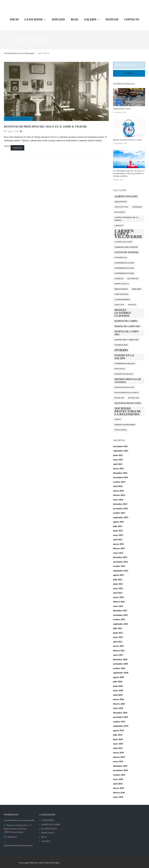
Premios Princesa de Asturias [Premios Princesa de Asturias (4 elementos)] (128, 381)
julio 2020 (118, 682)
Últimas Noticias (21, 119)
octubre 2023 (119, 513)
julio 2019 (118, 735)
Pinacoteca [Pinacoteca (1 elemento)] (120, 369)
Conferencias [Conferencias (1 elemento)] (121, 258)
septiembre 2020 (121, 673)
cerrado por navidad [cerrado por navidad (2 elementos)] (126, 247)
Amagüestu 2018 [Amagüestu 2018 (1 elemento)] (121, 207)
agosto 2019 (119, 730)
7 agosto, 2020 (12, 131)
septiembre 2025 (121, 451)
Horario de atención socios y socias (127, 140)
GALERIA (46, 841)
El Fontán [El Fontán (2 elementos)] (133, 278)
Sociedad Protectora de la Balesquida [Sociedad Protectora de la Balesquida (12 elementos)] (128, 411)
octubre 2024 (119, 482)
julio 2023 (118, 526)
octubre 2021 (119, 619)
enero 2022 (118, 606)
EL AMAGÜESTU (49, 829)
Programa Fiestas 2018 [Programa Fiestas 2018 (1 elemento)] (124, 387)
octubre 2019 (119, 722)
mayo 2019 (118, 744)
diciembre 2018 (120, 766)
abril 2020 (118, 695)
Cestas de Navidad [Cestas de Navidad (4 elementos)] (126, 252)
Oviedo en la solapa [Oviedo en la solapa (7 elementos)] (124, 357)
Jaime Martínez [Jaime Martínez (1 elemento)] (121, 294)
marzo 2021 (119, 646)
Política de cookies (36, 863)
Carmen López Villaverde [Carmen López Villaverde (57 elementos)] (128, 234)
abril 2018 (118, 784)
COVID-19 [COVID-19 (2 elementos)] (119, 278)
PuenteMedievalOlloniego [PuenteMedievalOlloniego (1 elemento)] (127, 393)
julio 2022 (118, 580)
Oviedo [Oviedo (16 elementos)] (121, 350)
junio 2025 (118, 455)
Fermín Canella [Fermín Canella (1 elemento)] (122, 284)
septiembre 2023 (121, 517)
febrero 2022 (119, 602)
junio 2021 (118, 633)
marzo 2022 (119, 597)
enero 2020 (118, 708)
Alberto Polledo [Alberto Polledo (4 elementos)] (126, 196)
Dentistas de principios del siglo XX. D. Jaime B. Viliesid (45, 127)
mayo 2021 (118, 637)
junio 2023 (118, 531)
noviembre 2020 (120, 664)
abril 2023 (118, 540)
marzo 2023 (119, 544)
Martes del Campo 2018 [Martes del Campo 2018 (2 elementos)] (127, 340)
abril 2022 (118, 593)
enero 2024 (118, 500)
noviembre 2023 (120, 509)
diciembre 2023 (120, 504)
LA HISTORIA (48, 820)
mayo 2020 (118, 690)
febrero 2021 (119, 651)
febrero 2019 (119, 757)
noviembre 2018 (120, 770)
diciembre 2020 (120, 659)
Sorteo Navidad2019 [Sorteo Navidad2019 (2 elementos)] (125, 425)
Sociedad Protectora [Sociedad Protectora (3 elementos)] (128, 403)
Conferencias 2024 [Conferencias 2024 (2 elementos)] (124, 273)
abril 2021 (118, 642)
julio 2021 (118, 628)
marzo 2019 (119, 753)
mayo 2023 (118, 535)
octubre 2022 (119, 566)
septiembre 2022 (121, 571)
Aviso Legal (24, 863)
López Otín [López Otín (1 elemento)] (119, 305)
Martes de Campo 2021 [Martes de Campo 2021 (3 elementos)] (127, 326)
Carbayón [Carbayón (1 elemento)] (119, 226)
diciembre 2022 (120, 557)
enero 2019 (118, 761)
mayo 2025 (118, 460)
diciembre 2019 (120, 713)
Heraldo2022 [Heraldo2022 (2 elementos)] (121, 289)
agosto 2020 (119, 677)
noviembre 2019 (120, 717)
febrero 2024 (119, 495)
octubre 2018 (119, 775)
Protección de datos (52, 863)
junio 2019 (118, 739)
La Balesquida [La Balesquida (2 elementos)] (122, 299)
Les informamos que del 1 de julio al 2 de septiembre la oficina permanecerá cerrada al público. (129, 173)
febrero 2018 (119, 793)
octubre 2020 (119, 668)
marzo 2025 (119, 468)
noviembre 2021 (120, 615)
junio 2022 (118, 584)
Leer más (17, 148)
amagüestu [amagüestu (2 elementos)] (121, 202)
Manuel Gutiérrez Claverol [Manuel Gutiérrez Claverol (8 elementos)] (123, 313)
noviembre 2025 (120, 446)
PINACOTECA (48, 833)
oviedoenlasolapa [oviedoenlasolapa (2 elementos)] (125, 363)
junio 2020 (118, 686)
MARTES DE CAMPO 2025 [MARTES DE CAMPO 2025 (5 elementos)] (127, 333)
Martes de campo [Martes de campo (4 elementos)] (126, 321)
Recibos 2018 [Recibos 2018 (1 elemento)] (134, 398)
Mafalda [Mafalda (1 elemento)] (132, 305)
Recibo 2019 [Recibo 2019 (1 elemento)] (119, 398)
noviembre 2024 (120, 477)
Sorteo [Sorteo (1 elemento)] (118, 419)
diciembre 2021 (120, 611)
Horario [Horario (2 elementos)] (137, 289)
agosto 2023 (119, 522)
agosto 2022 (119, 575)
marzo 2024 (119, 491)
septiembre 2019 (121, 726)
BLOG (9, 119)
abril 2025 (118, 464)
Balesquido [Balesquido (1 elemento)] (120, 212)
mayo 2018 (118, 779)
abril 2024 (118, 486)
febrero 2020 (119, 704)
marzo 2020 (119, 699)
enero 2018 (118, 797)
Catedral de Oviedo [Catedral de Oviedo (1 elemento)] (123, 242)
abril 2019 (118, 748)
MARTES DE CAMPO (51, 825)
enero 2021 (118, 655)
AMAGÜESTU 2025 (122, 109)
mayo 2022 (118, 588)
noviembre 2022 (120, 562)
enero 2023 (118, 553)
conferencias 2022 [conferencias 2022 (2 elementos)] (124, 268)
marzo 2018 (119, 788)
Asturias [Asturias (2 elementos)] (137, 207)
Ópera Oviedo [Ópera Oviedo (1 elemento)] (121, 430)
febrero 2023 (119, 548)
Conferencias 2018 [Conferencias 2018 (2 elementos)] (124, 263)
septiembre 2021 (121, 624)
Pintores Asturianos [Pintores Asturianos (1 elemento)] (124, 374)
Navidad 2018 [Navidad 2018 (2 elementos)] (121, 345)
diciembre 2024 (120, 473)
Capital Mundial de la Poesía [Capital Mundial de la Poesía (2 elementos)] (127, 219)
